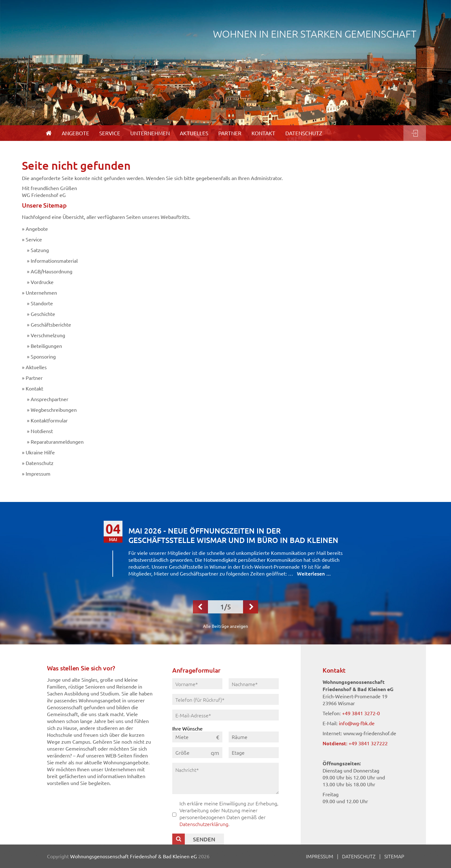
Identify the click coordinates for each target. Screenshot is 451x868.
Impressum (38, 473)
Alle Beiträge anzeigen (225, 626)
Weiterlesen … (314, 573)
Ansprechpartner (49, 399)
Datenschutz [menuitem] (304, 133)
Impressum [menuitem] (320, 856)
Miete (182, 737)
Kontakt (34, 388)
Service (34, 239)
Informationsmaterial (54, 261)
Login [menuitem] (415, 133)
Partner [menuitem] (230, 133)
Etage (238, 752)
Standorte (42, 303)
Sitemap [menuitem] (394, 856)
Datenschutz (40, 463)
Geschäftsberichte (51, 324)
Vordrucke (42, 282)
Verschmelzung (48, 335)
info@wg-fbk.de (357, 723)
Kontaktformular (49, 420)
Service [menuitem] (110, 133)
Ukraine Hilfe (40, 452)
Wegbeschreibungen (54, 410)
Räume (240, 737)
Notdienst (42, 431)
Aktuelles (36, 367)
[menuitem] (49, 133)
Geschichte (43, 314)
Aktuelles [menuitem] (194, 133)
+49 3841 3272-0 (361, 713)
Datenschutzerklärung (204, 824)
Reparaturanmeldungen (57, 442)
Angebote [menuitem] (75, 133)
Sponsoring (43, 356)
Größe (182, 752)
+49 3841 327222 (368, 743)
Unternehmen (41, 292)
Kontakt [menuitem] (263, 133)
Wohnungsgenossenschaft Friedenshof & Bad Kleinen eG (134, 856)
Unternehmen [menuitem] (150, 133)
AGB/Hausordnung (52, 271)
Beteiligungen (46, 346)
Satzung (40, 250)
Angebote (37, 229)
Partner (34, 378)
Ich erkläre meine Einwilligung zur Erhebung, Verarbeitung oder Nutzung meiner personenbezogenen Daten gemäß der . (229, 814)
